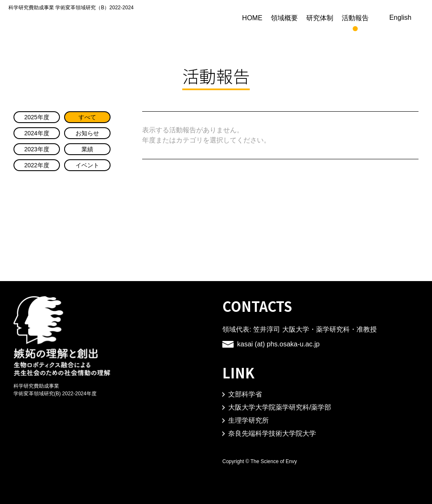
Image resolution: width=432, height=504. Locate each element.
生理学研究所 (248, 421)
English (411, 18)
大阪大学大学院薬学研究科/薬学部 (280, 407)
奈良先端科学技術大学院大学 (272, 434)
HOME (274, 18)
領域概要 (306, 18)
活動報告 (377, 18)
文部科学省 (245, 394)
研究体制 (342, 18)
